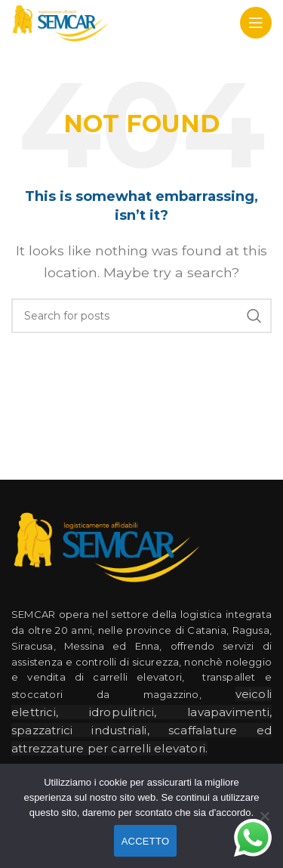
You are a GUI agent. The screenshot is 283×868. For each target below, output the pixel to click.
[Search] (141, 316)
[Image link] (106, 545)
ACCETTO (146, 841)
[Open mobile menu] (256, 23)
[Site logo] (60, 22)
